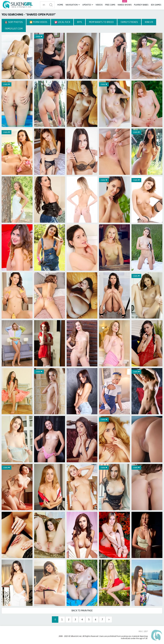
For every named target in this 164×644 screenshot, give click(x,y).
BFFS (80, 22)
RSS (140, 631)
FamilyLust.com (14, 29)
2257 (146, 631)
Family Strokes (129, 22)
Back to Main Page (82, 611)
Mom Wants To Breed (101, 22)
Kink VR (149, 22)
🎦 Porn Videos (38, 22)
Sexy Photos (14, 22)
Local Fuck (62, 22)
